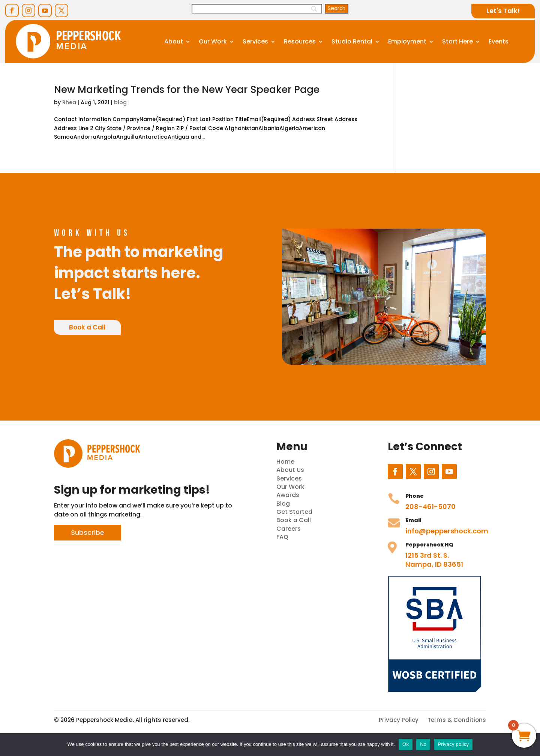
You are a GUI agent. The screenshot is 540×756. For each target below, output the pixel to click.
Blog (283, 504)
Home (285, 462)
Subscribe (88, 532)
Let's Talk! (503, 11)
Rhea (69, 102)
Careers (289, 529)
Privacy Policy (399, 720)
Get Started (294, 512)
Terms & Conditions (457, 720)
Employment (407, 41)
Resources (300, 41)
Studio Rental (352, 41)
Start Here (457, 41)
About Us (290, 470)
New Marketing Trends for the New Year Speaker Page (187, 90)
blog (120, 102)
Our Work (213, 41)
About (174, 41)
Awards (288, 495)
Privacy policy (453, 744)
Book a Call (87, 327)
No (423, 744)
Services (255, 41)
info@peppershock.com (447, 531)
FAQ (282, 537)
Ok (406, 744)
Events (499, 41)
